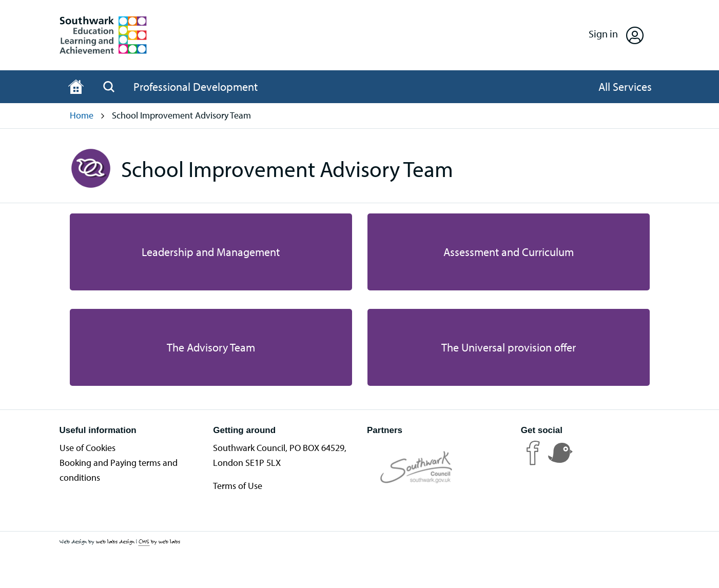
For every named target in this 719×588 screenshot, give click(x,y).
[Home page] (76, 87)
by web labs (159, 542)
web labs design (115, 541)
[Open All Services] (625, 87)
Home (82, 115)
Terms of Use (238, 486)
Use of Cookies (88, 448)
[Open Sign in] (616, 35)
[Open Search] (109, 87)
